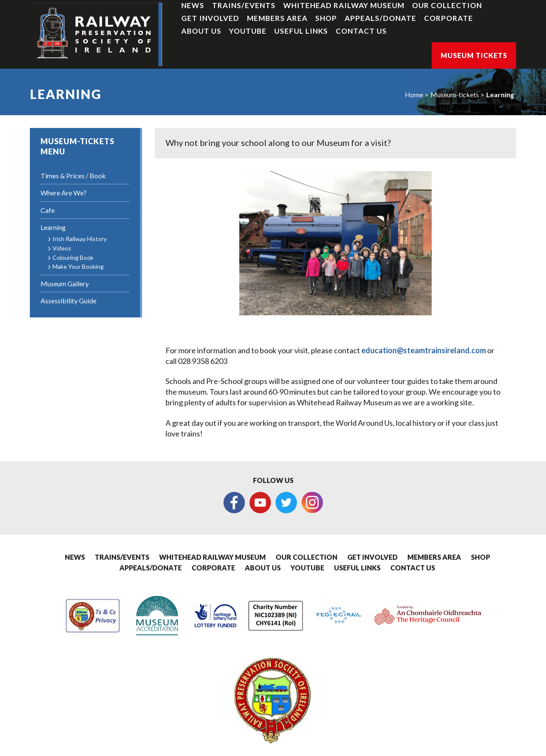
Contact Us (361, 31)
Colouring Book (73, 257)
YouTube (248, 31)
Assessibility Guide (68, 301)
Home (414, 94)
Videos (62, 248)
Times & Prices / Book (73, 176)
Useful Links (301, 31)
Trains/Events (244, 5)
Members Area (277, 18)
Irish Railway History (80, 239)
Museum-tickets (455, 94)
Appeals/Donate (380, 18)
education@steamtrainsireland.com (424, 350)
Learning (500, 94)
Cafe (48, 210)
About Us (201, 31)
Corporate (449, 18)
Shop (326, 18)
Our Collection (447, 5)
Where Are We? (64, 193)
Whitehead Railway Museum (344, 5)
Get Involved (210, 18)
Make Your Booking (78, 266)
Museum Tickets (474, 55)
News (193, 5)
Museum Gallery (65, 283)
